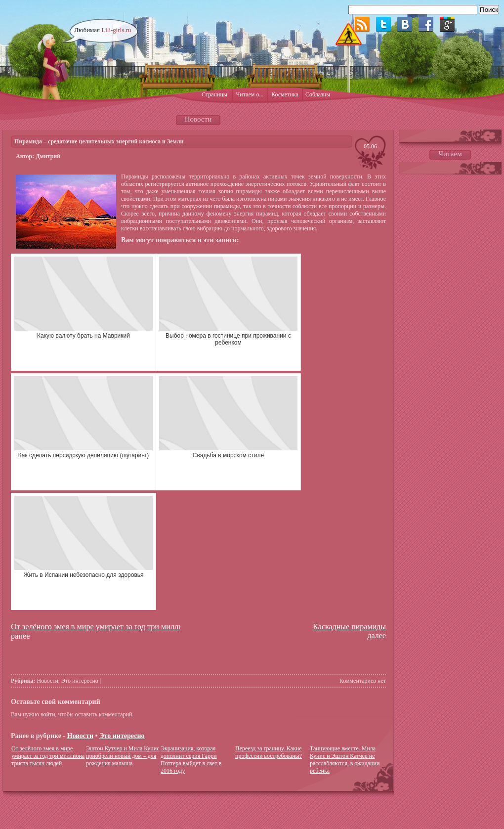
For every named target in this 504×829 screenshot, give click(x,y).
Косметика (285, 94)
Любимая (103, 30)
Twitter (383, 24)
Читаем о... (250, 94)
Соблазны (318, 94)
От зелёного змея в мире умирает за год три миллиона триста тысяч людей (138, 627)
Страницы (214, 94)
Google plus (447, 24)
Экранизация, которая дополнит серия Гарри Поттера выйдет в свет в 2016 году (191, 760)
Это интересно (80, 681)
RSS (362, 24)
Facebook (426, 24)
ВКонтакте (405, 24)
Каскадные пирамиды (349, 627)
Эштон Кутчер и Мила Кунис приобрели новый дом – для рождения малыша (123, 756)
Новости (48, 681)
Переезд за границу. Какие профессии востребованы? (269, 752)
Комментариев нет (363, 681)
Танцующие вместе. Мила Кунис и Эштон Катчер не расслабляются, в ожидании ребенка (345, 760)
